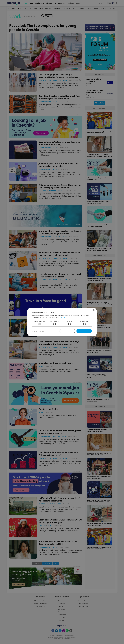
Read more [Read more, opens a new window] (63, 317)
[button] (38, 331)
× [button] (94, 310)
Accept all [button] (84, 331)
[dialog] (62, 322)
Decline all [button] (67, 331)
